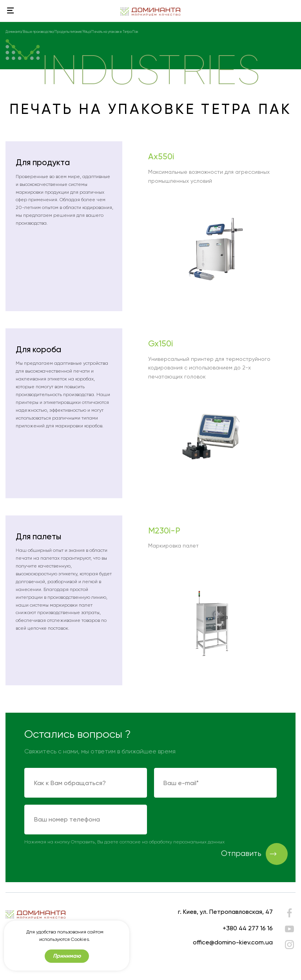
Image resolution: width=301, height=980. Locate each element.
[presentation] (214, 820)
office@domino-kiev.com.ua (233, 942)
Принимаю (67, 956)
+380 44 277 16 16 (248, 928)
